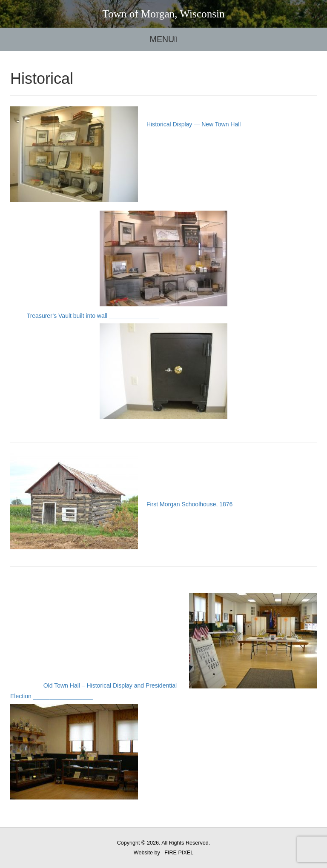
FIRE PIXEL (179, 853)
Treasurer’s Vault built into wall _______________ (119, 366)
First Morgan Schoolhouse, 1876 (121, 504)
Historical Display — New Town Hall (170, 214)
